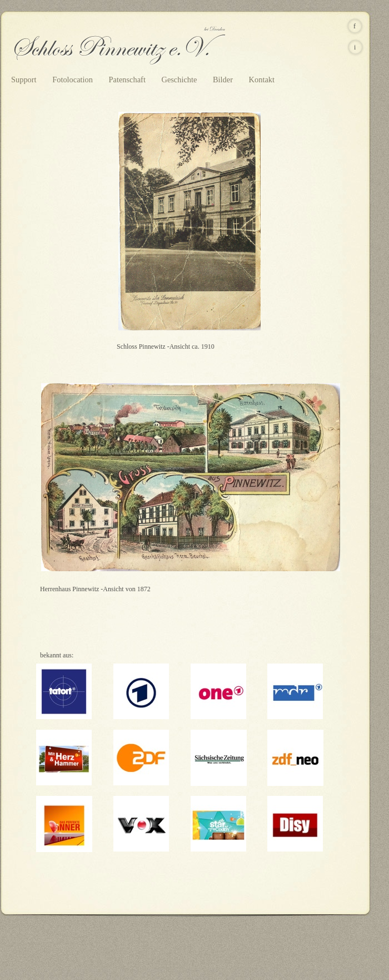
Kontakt (262, 80)
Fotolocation (73, 80)
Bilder (224, 80)
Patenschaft (128, 80)
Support (25, 80)
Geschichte (180, 80)
